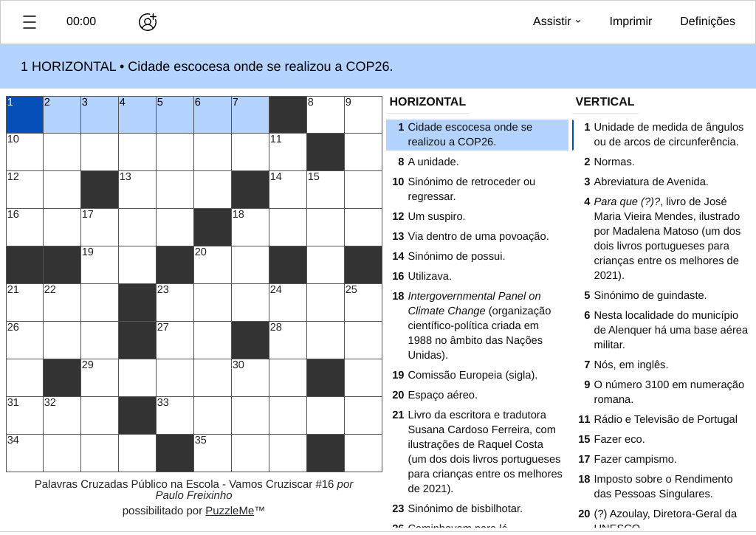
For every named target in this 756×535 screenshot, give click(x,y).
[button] (30, 22)
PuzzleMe (230, 511)
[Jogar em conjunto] (148, 22)
